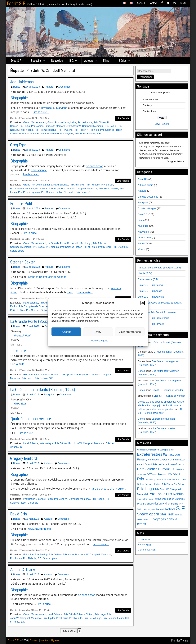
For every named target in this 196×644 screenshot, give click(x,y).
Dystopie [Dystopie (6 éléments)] (164, 450)
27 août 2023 (33, 87)
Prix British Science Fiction (38, 499)
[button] (143, 303)
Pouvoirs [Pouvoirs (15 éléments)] (174, 474)
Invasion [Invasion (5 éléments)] (180, 469)
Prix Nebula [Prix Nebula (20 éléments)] (175, 494)
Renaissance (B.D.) (149, 279)
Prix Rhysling (65, 130)
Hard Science (61, 185)
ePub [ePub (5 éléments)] (171, 450)
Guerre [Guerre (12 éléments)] (180, 464)
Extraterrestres (31, 375)
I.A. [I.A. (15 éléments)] (173, 469)
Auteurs (89, 61)
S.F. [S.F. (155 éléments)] (181, 508)
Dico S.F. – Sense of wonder (167, 390)
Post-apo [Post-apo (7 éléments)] (163, 474)
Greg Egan (18, 145)
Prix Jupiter (49, 618)
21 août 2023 (33, 208)
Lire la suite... (41, 112)
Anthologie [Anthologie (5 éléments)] (142, 450)
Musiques (143, 226)
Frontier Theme (180, 641)
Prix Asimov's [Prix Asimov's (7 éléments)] (174, 480)
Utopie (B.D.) (145, 273)
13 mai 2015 (32, 394)
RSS (184, 3)
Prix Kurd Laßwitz (108, 188)
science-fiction (95, 166)
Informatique (47, 443)
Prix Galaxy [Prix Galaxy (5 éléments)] (179, 484)
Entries (145, 544)
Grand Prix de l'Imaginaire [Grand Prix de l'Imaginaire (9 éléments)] (160, 464)
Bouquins (36, 61)
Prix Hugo (24, 126)
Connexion (144, 539)
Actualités (143, 179)
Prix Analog (46, 303)
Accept (66, 332)
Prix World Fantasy (85, 133)
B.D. (72, 61)
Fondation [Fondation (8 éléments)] (153, 460)
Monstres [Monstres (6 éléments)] (142, 474)
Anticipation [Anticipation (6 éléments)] (153, 450)
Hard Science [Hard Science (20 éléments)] (147, 469)
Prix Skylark (67, 133)
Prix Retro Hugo (92, 618)
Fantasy (147, 105)
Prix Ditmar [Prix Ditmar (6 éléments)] (168, 484)
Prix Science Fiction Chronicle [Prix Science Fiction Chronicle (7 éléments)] (169, 499)
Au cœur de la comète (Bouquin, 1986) (159, 268)
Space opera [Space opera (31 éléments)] (148, 514)
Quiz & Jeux (145, 238)
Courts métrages (147, 208)
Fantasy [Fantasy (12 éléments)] (142, 459)
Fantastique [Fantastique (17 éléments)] (171, 455)
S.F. (99, 133)
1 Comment (65, 87)
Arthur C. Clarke (23, 570)
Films (106, 61)
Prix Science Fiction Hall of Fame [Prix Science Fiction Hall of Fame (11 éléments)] (158, 504)
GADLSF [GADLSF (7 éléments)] (164, 460)
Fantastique (149, 111)
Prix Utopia (119, 247)
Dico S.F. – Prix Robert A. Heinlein (157, 312)
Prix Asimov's (85, 122)
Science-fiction (151, 100)
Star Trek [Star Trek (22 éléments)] (167, 514)
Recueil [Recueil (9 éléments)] (160, 509)
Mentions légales (99, 341)
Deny (98, 332)
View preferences (130, 332)
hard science (39, 170)
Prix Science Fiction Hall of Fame (40, 133)
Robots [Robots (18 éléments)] (170, 509)
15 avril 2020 (32, 326)
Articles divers (146, 185)
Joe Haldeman (22, 82)
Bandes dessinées (148, 197)
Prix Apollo (73, 243)
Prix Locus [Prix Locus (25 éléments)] (157, 494)
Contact (153, 3)
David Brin (18, 514)
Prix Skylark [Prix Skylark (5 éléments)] (149, 509)
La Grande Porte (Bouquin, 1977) (37, 321)
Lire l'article (123, 118)
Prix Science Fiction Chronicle (58, 192)
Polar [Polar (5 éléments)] (155, 474)
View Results (162, 124)
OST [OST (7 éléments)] (149, 474)
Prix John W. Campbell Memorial (85, 126)
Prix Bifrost (107, 185)
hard (70, 292)
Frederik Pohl (21, 204)
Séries (123, 61)
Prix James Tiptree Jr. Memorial (49, 126)
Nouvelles (57, 61)
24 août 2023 (33, 150)
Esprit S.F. (16, 4)
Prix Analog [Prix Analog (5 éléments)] (150, 480)
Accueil (141, 3)
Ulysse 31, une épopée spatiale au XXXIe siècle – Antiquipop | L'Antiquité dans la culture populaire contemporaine (161, 405)
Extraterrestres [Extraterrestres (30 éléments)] (150, 454)
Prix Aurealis (93, 185)
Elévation (28, 554)
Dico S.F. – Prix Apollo (150, 291)
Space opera (17, 251)
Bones (17, 87)
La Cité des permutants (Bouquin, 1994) (43, 390)
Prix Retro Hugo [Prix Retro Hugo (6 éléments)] (145, 499)
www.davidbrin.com (40, 529)
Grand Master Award (35, 122)
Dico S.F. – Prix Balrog (150, 285)
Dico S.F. (16, 61)
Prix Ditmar (100, 122)
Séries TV (143, 243)
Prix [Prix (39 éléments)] (141, 479)
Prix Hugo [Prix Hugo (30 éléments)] (145, 489)
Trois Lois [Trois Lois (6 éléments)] (148, 519)
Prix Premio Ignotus (46, 130)
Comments (64, 150)
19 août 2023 (33, 267)
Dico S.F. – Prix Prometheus (153, 318)
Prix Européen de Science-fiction (37, 306)
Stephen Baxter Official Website (47, 277)
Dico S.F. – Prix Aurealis (151, 297)
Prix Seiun (81, 192)
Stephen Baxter (23, 262)
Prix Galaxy (55, 554)
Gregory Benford (24, 458)
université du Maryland (54, 108)
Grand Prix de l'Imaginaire (62, 122)
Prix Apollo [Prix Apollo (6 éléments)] (161, 480)
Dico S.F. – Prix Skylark (151, 324)
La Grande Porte (57, 243)
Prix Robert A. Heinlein (86, 130)
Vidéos (142, 249)
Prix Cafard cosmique (22, 188)
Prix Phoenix (26, 130)
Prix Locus (111, 126)
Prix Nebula (52, 247)
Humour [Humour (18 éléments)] (164, 469)
